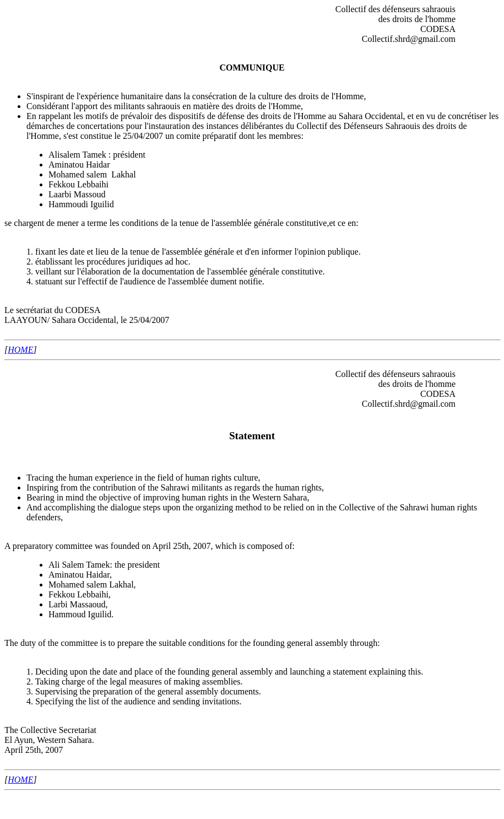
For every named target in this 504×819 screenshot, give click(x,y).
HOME (20, 350)
